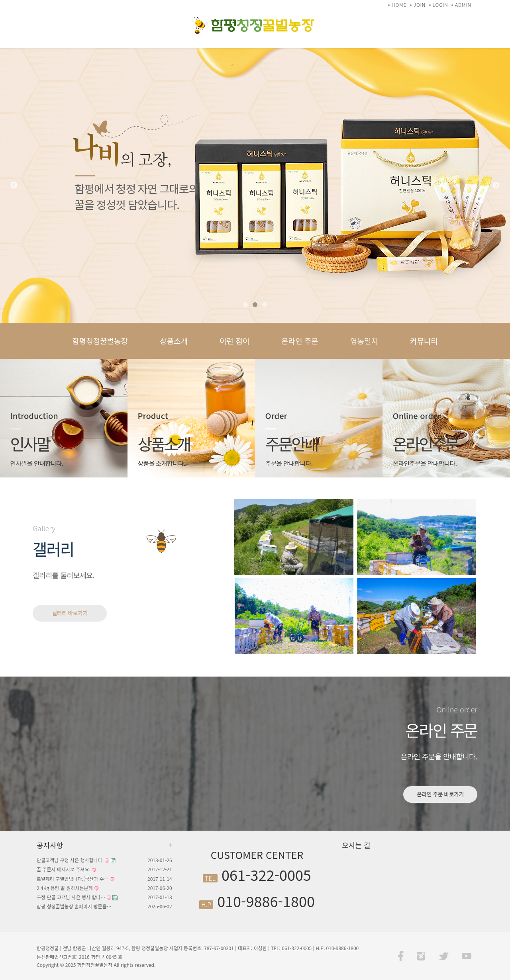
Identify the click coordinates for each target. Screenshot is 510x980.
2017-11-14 (160, 879)
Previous (14, 186)
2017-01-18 (160, 897)
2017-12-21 (160, 869)
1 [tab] (245, 305)
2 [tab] (255, 305)
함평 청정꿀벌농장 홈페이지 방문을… (74, 906)
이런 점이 (234, 341)
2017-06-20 (160, 888)
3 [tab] (265, 305)
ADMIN (463, 5)
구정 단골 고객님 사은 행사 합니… (77, 897)
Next (496, 186)
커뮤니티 (424, 341)
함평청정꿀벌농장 (100, 341)
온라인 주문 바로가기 (440, 794)
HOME (399, 5)
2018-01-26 (160, 860)
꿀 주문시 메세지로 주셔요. (66, 869)
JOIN (420, 5)
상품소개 (174, 341)
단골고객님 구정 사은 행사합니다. (76, 860)
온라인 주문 (300, 341)
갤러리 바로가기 (70, 613)
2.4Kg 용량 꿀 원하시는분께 (68, 888)
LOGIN (440, 5)
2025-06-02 (160, 906)
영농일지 (364, 341)
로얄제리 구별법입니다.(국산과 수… (76, 879)
